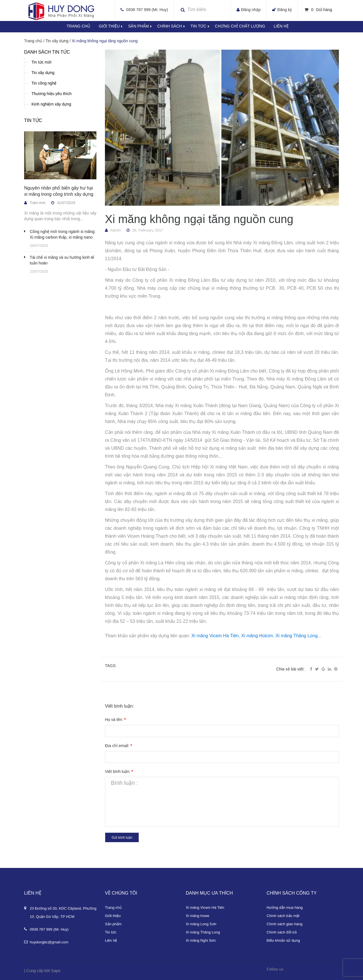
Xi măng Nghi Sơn (201, 940)
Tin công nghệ (44, 83)
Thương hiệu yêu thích (51, 94)
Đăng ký (285, 10)
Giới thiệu (113, 26)
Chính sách (174, 26)
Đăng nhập (251, 10)
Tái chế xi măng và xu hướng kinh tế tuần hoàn (62, 260)
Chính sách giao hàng (284, 924)
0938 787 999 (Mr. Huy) (147, 10)
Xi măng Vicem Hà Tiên (215, 636)
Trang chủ (78, 26)
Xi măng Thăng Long (297, 636)
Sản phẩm (113, 924)
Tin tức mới (41, 62)
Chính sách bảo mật (283, 916)
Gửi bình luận (122, 838)
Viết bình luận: (119, 771)
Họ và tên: (115, 720)
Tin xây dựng (43, 73)
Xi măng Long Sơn (201, 924)
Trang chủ (113, 908)
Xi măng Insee (198, 916)
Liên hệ (281, 26)
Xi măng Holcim (257, 636)
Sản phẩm (143, 26)
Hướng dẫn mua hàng (285, 908)
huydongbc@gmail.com (49, 942)
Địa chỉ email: (118, 746)
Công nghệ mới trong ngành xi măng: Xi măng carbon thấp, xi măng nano (63, 234)
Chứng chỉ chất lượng (240, 26)
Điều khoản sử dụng (283, 940)
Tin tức (203, 26)
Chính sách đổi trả (282, 932)
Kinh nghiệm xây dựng (51, 104)
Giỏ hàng (318, 10)
